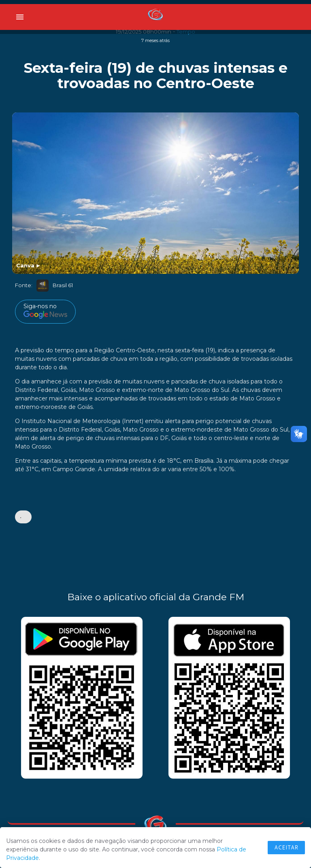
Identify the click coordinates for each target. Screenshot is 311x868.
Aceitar (286, 847)
